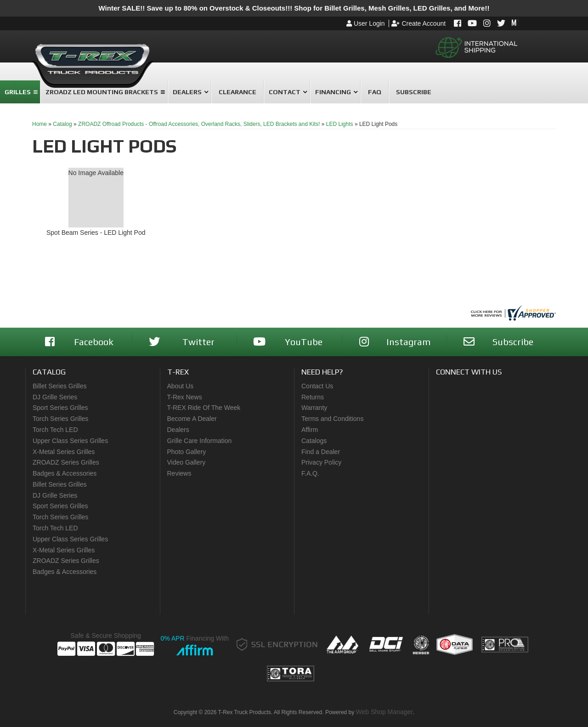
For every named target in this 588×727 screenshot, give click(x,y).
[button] (20, 92)
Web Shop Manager (384, 712)
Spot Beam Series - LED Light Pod (96, 233)
